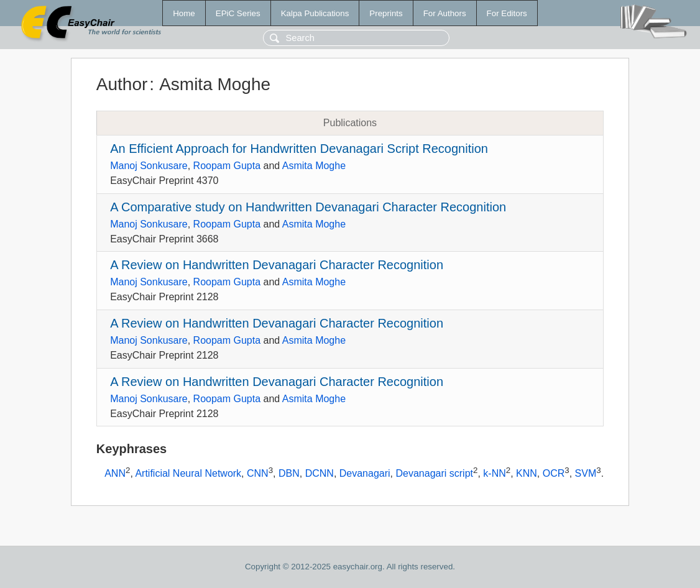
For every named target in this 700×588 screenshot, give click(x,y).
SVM (586, 474)
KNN (527, 474)
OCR (554, 474)
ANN (115, 474)
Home (184, 13)
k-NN (494, 474)
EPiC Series (238, 13)
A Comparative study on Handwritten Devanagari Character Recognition (308, 207)
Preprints (386, 13)
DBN (289, 474)
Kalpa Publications (315, 13)
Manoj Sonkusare (149, 166)
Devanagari (365, 474)
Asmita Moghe (314, 166)
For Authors (445, 13)
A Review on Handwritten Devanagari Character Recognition (277, 265)
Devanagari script (434, 474)
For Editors (507, 13)
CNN (258, 474)
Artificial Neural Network (188, 474)
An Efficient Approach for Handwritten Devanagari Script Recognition (299, 149)
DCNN (320, 474)
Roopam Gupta (227, 166)
